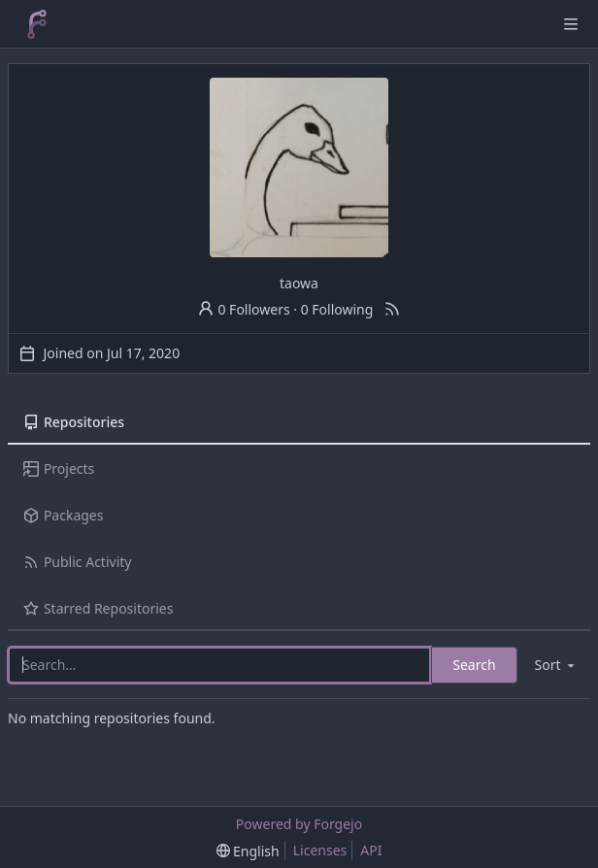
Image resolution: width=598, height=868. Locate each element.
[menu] (556, 665)
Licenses (320, 850)
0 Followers (244, 309)
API (371, 850)
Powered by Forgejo (299, 824)
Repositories (74, 422)
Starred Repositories (98, 608)
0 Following (337, 309)
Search (474, 665)
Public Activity (77, 562)
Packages (63, 515)
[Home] (37, 24)
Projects (59, 468)
